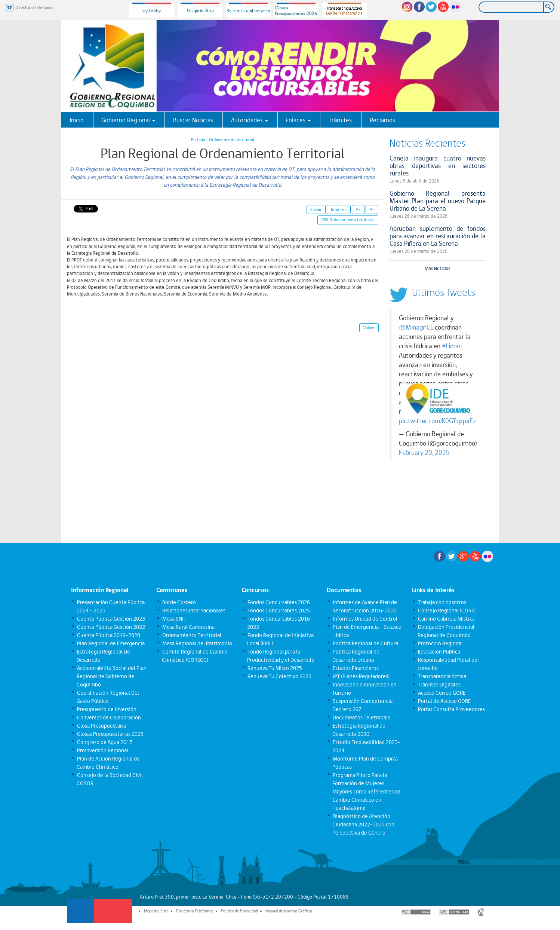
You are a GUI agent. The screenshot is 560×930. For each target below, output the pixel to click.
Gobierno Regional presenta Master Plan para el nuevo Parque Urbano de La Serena (438, 201)
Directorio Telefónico (195, 911)
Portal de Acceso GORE (444, 701)
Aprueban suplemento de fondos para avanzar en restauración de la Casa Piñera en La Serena (438, 236)
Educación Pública (439, 652)
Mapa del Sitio (156, 911)
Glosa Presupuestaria (101, 726)
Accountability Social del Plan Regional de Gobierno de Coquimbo (111, 676)
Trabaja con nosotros (442, 602)
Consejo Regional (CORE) (446, 611)
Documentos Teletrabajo (361, 718)
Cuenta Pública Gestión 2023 (111, 619)
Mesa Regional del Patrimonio (197, 643)
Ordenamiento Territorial (191, 635)
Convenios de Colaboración (109, 718)
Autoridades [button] (250, 120)
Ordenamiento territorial (232, 140)
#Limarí (452, 346)
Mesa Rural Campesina (188, 627)
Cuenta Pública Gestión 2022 (111, 627)
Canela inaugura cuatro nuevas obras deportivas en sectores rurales (438, 166)
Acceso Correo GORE (441, 693)
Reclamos (382, 120)
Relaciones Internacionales (193, 611)
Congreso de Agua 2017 (104, 742)
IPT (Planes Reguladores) (361, 676)
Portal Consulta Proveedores (451, 709)
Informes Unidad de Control (365, 619)
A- (372, 209)
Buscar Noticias (193, 120)
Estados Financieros (355, 668)
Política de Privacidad (239, 911)
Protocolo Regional (440, 643)
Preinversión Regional (102, 750)
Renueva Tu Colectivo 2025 (279, 676)
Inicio (77, 120)
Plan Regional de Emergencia (110, 643)
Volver (369, 328)
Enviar (316, 209)
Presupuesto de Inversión (106, 709)
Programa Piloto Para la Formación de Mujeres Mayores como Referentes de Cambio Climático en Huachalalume (367, 792)
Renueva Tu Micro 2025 (274, 668)
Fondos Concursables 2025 (278, 611)
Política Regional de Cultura (365, 643)
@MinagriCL (416, 327)
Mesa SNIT (174, 619)
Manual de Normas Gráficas (289, 911)
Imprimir (339, 209)
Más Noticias (437, 268)
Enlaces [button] (298, 120)
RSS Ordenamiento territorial (348, 220)
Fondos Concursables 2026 (278, 602)
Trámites (340, 120)
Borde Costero (179, 602)
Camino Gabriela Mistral (446, 619)
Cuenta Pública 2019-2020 (108, 635)
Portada (198, 140)
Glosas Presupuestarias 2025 (110, 734)
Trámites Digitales (439, 685)
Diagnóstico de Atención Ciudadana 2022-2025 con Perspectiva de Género (363, 825)
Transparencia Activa (442, 676)
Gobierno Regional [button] (128, 120)
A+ (358, 209)
